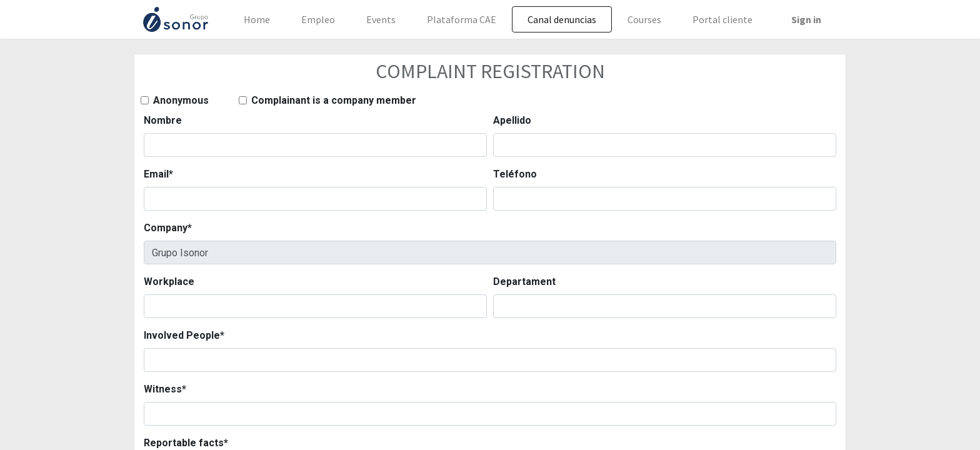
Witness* (165, 389)
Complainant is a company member (334, 100)
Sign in (806, 19)
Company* (168, 228)
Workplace (169, 282)
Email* (158, 174)
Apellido (512, 120)
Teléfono (515, 174)
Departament (524, 282)
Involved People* (184, 335)
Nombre (163, 120)
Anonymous (181, 100)
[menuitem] (257, 19)
